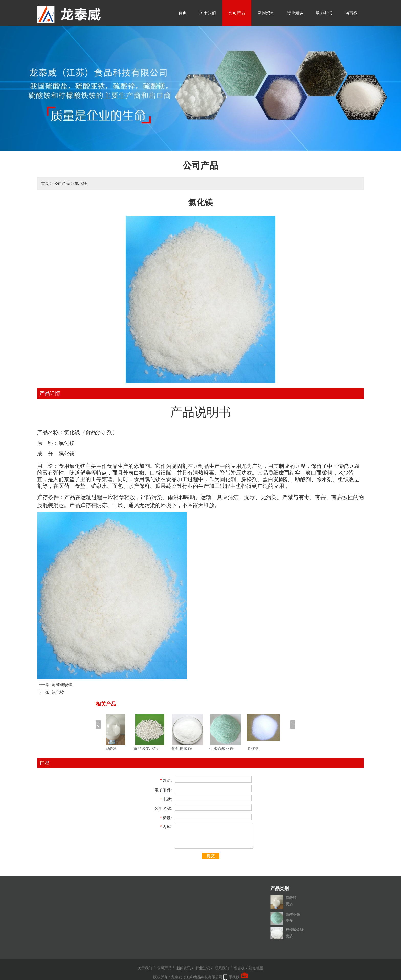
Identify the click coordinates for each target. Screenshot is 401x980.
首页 (183, 13)
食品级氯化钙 (156, 748)
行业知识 (295, 13)
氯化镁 (81, 183)
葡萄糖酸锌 (62, 685)
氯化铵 (58, 692)
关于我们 (208, 13)
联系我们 (324, 13)
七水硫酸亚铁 (232, 748)
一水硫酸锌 (116, 748)
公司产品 (237, 13)
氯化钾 (263, 748)
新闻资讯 (266, 13)
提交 (211, 856)
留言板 (351, 13)
